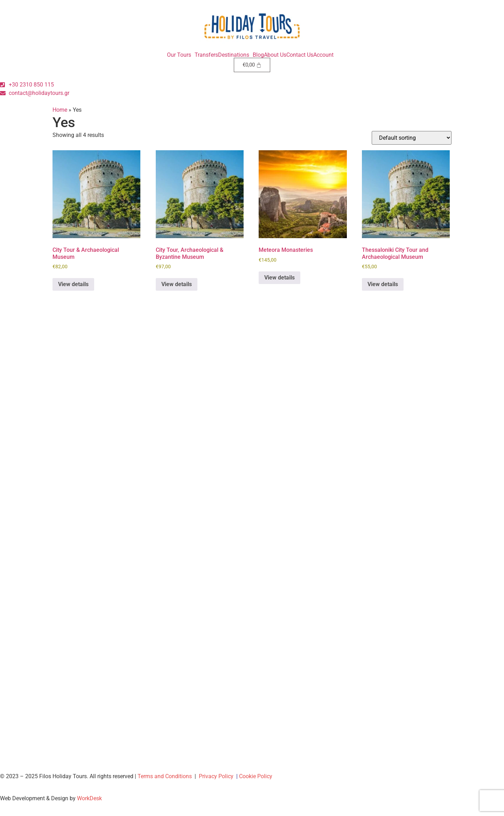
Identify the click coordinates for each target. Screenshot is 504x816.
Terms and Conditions (165, 776)
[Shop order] (412, 138)
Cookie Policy (256, 776)
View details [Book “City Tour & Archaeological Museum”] (73, 284)
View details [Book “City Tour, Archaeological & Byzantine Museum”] (177, 284)
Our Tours (179, 55)
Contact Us (300, 55)
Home (60, 110)
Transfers (206, 55)
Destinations (234, 55)
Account (323, 55)
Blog (258, 55)
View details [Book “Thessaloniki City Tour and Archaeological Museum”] (383, 284)
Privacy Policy (216, 776)
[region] (413, 765)
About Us (275, 55)
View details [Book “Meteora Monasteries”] (279, 278)
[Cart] (252, 65)
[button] (181, 55)
